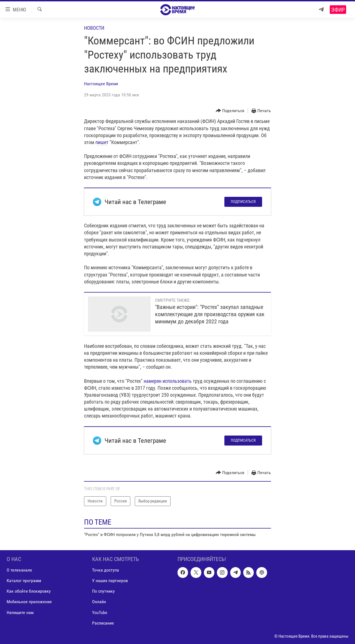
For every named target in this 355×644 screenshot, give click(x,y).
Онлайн (99, 602)
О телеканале (19, 570)
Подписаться (243, 202)
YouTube (100, 612)
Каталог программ (24, 581)
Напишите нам (20, 612)
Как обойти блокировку (29, 591)
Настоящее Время (101, 84)
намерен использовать (168, 381)
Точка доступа (106, 570)
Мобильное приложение (29, 602)
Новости (94, 28)
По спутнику (103, 591)
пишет (102, 142)
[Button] (230, 111)
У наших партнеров (110, 581)
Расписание (103, 623)
